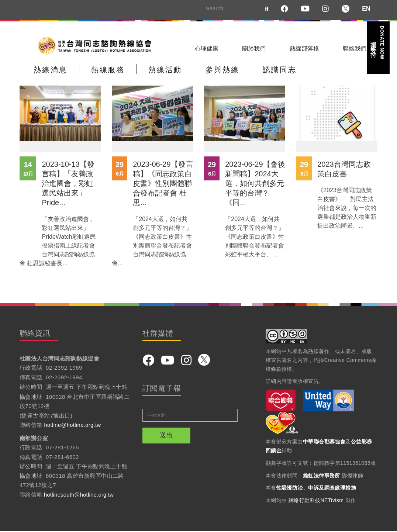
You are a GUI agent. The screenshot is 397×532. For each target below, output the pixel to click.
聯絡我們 (355, 49)
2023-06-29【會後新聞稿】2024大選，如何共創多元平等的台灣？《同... (255, 184)
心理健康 (207, 49)
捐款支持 (378, 43)
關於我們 (254, 49)
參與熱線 (207, 72)
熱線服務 (101, 72)
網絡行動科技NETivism (316, 501)
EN (366, 9)
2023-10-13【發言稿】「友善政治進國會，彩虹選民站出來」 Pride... (68, 184)
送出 (166, 436)
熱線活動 (154, 72)
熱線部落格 (304, 49)
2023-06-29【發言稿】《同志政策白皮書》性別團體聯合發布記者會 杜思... (163, 184)
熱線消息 (48, 72)
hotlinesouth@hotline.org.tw (80, 496)
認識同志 (259, 72)
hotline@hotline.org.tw (73, 426)
